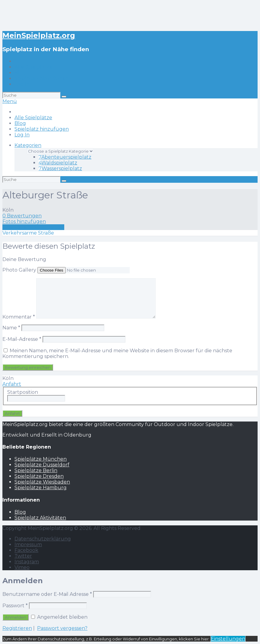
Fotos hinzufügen (24, 221)
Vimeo (22, 567)
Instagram (27, 562)
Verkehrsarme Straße (28, 233)
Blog (20, 73)
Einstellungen (228, 639)
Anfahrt (12, 384)
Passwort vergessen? (62, 628)
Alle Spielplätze (33, 67)
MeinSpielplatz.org (39, 35)
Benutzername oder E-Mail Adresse (47, 594)
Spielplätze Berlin (36, 470)
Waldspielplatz (58, 163)
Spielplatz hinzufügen (42, 78)
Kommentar (19, 317)
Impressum (28, 544)
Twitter (23, 556)
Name (11, 328)
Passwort (15, 606)
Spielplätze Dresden (39, 476)
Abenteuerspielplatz (65, 157)
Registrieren (17, 628)
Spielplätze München (41, 459)
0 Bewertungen (22, 216)
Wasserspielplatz (60, 168)
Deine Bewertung (24, 259)
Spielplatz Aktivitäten (40, 518)
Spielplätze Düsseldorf (42, 465)
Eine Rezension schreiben (33, 227)
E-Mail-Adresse (22, 339)
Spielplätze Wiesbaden (42, 482)
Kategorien (28, 145)
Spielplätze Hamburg (41, 488)
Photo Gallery (19, 270)
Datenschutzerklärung (43, 539)
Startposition (23, 392)
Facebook (26, 550)
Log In (22, 84)
